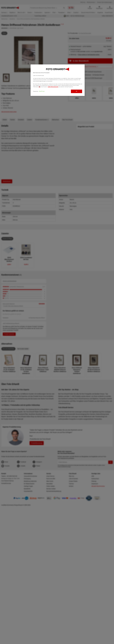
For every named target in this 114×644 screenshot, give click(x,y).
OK (76, 91)
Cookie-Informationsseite (53, 87)
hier (39, 87)
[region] (58, 80)
